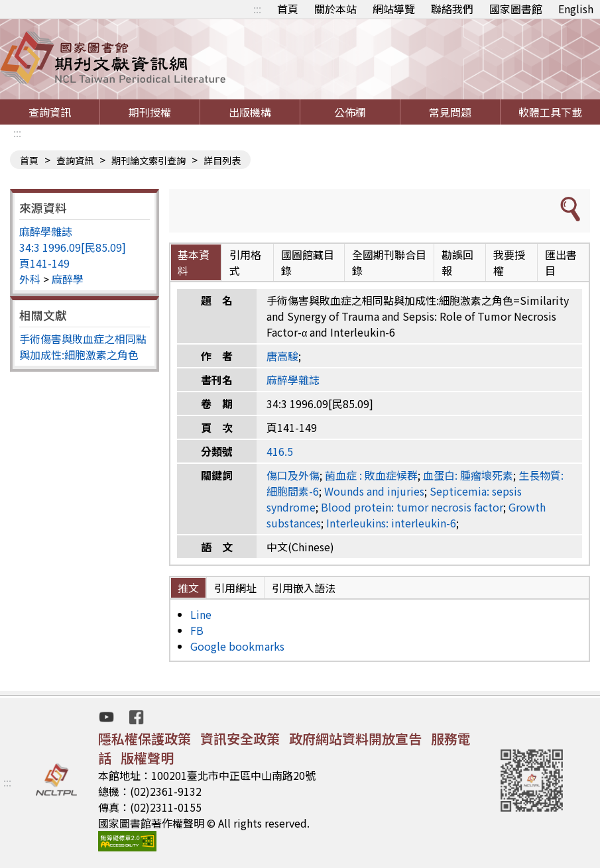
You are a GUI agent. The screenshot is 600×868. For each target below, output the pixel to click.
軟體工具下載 (550, 112)
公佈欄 (350, 112)
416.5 (280, 451)
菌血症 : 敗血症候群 (371, 475)
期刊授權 (150, 112)
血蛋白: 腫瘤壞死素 (468, 475)
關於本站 (335, 9)
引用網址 (235, 588)
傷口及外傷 (293, 475)
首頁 (288, 9)
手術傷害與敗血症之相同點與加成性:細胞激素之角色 (83, 347)
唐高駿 (282, 356)
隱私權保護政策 (145, 738)
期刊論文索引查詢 (149, 160)
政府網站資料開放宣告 (355, 738)
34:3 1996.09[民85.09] (73, 247)
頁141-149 (44, 263)
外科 (30, 279)
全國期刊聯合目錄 (389, 262)
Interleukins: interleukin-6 (391, 523)
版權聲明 (147, 758)
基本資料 (194, 262)
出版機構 (250, 112)
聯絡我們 (452, 9)
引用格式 (245, 262)
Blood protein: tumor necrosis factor (412, 507)
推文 (188, 588)
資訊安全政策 (240, 738)
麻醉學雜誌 (46, 231)
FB (197, 630)
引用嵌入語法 (304, 588)
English (576, 9)
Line (201, 614)
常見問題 (450, 112)
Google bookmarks (237, 646)
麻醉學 (68, 279)
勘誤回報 (457, 262)
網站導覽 (394, 9)
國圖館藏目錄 (308, 262)
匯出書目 (561, 262)
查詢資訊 (50, 112)
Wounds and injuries (374, 491)
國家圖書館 (516, 9)
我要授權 (509, 262)
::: (257, 9)
